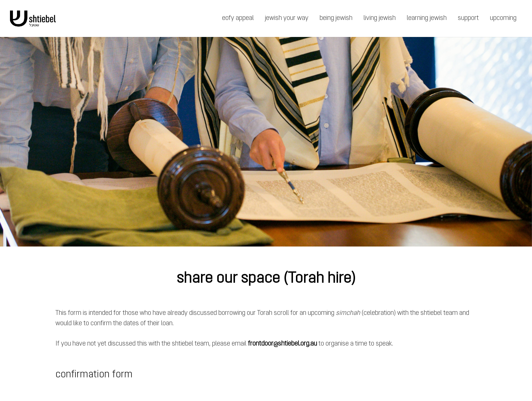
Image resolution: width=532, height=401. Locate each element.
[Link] (33, 19)
